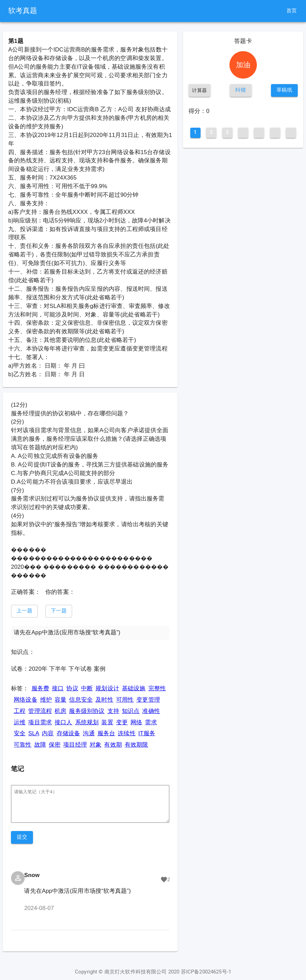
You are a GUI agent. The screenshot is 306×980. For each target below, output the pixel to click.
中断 (87, 688)
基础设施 (134, 688)
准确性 (151, 711)
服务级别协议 (87, 711)
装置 (107, 722)
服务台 (106, 733)
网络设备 (26, 700)
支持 (113, 711)
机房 (60, 711)
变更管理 (148, 700)
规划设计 (107, 688)
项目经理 (75, 745)
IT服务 (147, 733)
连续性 (127, 733)
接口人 (64, 722)
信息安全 (81, 700)
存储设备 (69, 733)
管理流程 (40, 711)
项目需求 (40, 722)
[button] (24, 611)
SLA (34, 733)
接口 (58, 688)
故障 (40, 745)
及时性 (104, 700)
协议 (72, 688)
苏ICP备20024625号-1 (206, 972)
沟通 (89, 733)
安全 (20, 733)
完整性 (157, 688)
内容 (48, 733)
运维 (20, 722)
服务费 (41, 688)
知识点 (131, 711)
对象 (95, 745)
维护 (46, 700)
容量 (60, 700)
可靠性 (23, 745)
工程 (20, 711)
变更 (122, 722)
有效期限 (137, 745)
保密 (55, 745)
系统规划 (87, 722)
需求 (151, 722)
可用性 (125, 700)
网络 (136, 722)
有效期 (113, 745)
